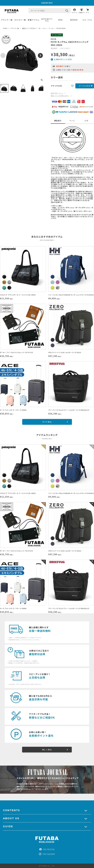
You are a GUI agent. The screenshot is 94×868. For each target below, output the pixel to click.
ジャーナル (87, 20)
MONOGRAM (61, 28)
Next (40, 55)
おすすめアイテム (47, 20)
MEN (60, 20)
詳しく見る (47, 750)
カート (88, 12)
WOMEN (74, 20)
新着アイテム (34, 20)
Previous (3, 55)
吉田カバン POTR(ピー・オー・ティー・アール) (38, 28)
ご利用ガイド (82, 12)
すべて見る (47, 422)
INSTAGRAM (47, 854)
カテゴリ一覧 (20, 20)
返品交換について (57, 93)
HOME (5, 28)
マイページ (74, 12)
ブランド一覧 (7, 20)
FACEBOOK (47, 849)
